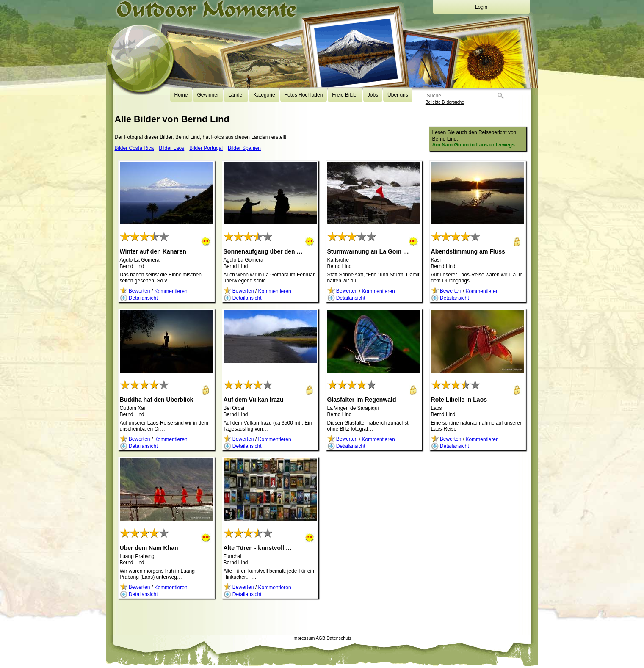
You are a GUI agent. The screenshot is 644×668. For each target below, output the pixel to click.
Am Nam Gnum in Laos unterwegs (474, 145)
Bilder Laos (171, 148)
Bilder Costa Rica (134, 148)
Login (481, 7)
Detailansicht (139, 298)
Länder (236, 95)
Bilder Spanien (244, 148)
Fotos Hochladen (304, 95)
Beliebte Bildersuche (445, 102)
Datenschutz (339, 638)
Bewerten (135, 291)
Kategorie (264, 95)
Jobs (373, 95)
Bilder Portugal (206, 148)
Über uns (398, 95)
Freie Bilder (345, 95)
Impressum (304, 638)
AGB (321, 638)
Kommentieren (171, 291)
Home (181, 95)
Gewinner (208, 95)
